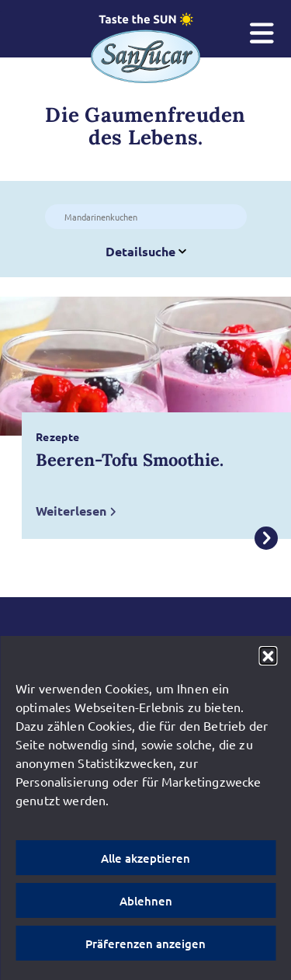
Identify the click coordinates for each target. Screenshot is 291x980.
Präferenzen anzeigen (145, 944)
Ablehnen (146, 901)
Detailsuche (146, 251)
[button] (268, 655)
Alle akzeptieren (145, 858)
